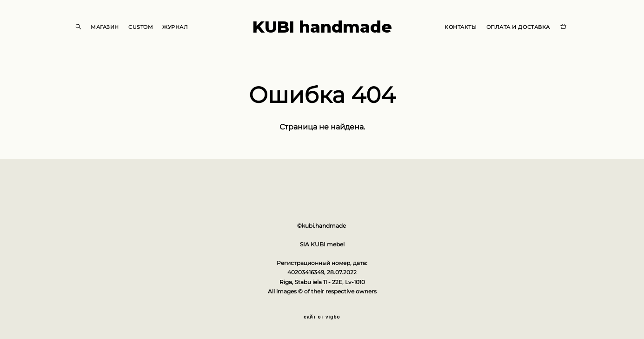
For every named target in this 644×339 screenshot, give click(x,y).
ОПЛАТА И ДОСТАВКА (518, 27)
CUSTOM (141, 27)
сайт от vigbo (322, 317)
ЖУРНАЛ (175, 27)
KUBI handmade (322, 27)
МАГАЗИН (105, 27)
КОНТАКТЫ (461, 27)
